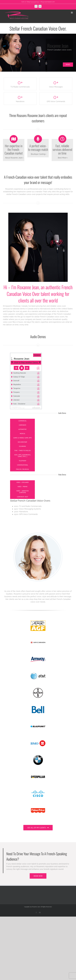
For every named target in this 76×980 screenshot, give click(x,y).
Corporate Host (23, 497)
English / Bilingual (23, 469)
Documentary (22, 442)
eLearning (22, 446)
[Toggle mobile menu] (72, 13)
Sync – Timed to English (22, 451)
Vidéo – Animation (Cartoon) (22, 492)
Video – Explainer (23, 482)
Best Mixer (62, 158)
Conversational (23, 465)
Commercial (22, 421)
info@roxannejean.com (48, 2)
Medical (23, 434)
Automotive (22, 429)
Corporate (23, 425)
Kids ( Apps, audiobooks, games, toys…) (23, 456)
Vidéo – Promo (22, 487)
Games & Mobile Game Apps (23, 438)
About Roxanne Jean (14, 158)
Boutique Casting (38, 154)
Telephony (23, 461)
